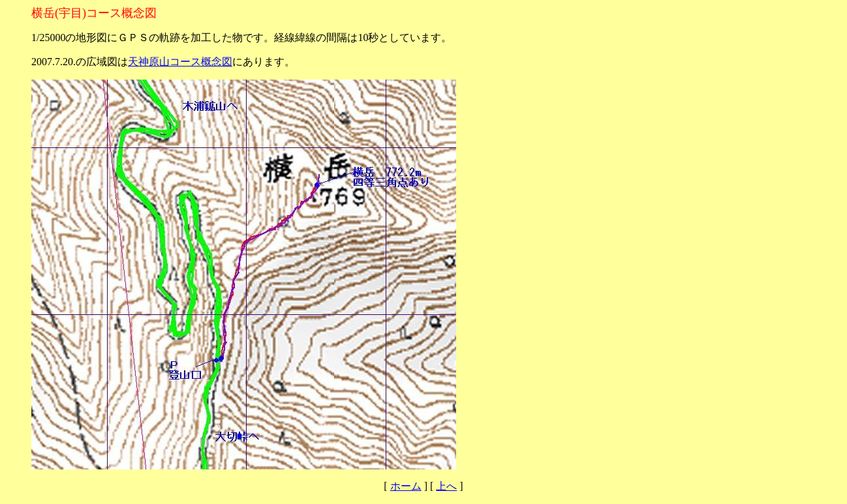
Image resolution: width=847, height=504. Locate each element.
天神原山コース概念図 (180, 62)
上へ (446, 486)
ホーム (406, 486)
